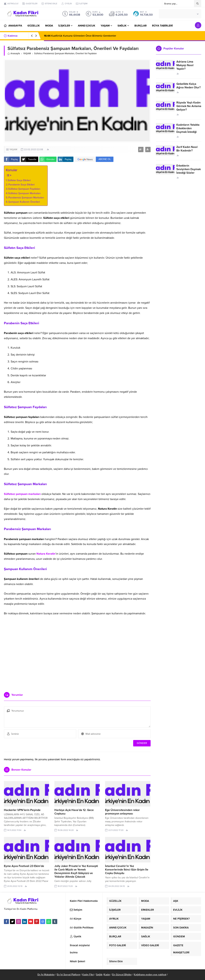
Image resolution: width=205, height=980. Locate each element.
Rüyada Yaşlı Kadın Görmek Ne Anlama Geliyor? (189, 106)
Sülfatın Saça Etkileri (19, 180)
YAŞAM (27, 54)
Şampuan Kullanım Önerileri (24, 202)
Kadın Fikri (88, 975)
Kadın (107, 975)
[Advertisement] (77, 662)
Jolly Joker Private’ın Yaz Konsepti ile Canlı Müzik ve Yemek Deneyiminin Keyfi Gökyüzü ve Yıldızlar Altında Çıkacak (76, 871)
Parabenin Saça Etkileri (21, 185)
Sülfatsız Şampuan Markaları (24, 193)
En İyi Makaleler (46, 975)
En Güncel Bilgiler (122, 975)
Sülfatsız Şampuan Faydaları (24, 189)
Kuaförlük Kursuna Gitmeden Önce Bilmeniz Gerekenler (80, 36)
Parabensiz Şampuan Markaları (26, 198)
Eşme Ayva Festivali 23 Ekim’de (24, 866)
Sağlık (99, 975)
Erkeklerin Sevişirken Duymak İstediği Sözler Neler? (189, 171)
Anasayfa (14, 54)
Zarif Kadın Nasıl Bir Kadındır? (187, 149)
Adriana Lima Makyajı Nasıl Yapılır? (185, 65)
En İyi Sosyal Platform (69, 975)
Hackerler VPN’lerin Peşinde (22, 810)
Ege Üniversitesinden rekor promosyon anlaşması (122, 812)
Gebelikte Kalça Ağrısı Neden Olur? (188, 86)
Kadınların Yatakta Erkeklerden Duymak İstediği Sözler (188, 130)
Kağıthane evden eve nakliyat (150, 975)
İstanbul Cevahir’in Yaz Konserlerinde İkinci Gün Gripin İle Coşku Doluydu (127, 870)
